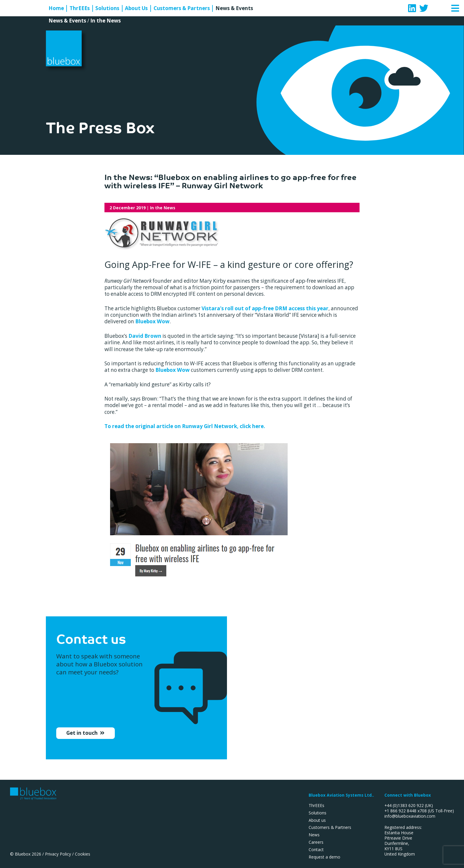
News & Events (234, 8)
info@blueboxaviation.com (410, 816)
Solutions (107, 8)
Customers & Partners (182, 8)
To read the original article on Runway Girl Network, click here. (185, 426)
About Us (136, 8)
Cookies (83, 854)
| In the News (142, 208)
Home (56, 8)
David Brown (145, 336)
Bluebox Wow (152, 321)
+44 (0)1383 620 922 (404, 805)
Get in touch (83, 735)
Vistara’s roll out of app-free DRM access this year (265, 308)
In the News (105, 21)
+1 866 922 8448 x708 (406, 811)
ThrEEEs (80, 8)
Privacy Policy (58, 854)
